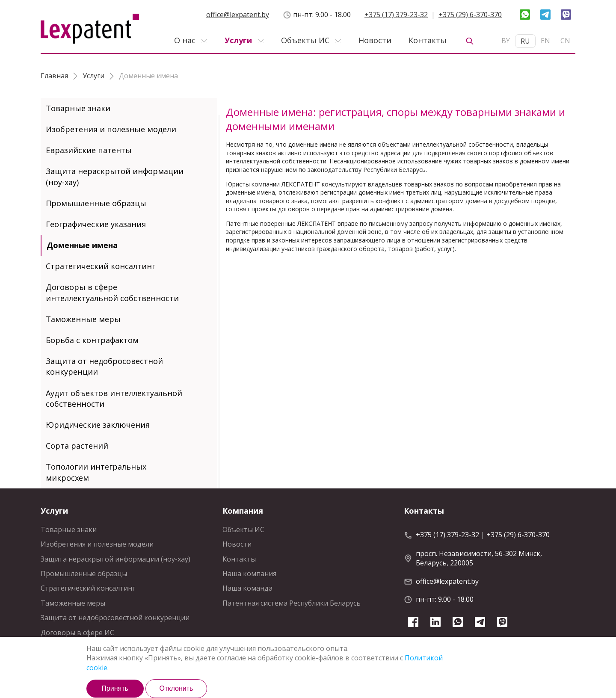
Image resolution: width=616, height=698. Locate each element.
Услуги (238, 40)
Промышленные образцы (96, 203)
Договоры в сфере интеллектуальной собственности (112, 292)
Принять (115, 688)
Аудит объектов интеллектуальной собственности (114, 398)
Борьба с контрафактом (92, 340)
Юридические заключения (98, 425)
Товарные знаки (78, 108)
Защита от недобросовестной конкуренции (104, 366)
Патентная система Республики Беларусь (292, 603)
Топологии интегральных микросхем (96, 472)
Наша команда (247, 588)
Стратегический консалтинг (101, 266)
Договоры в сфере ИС (77, 633)
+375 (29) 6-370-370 (470, 15)
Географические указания (96, 224)
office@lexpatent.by (238, 15)
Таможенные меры (83, 319)
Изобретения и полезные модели (111, 129)
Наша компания (249, 574)
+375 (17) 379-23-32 (396, 15)
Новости (375, 40)
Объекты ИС (305, 40)
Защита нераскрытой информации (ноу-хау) (115, 176)
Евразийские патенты (89, 150)
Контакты (428, 40)
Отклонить (176, 688)
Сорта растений (77, 446)
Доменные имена (82, 245)
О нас (185, 40)
